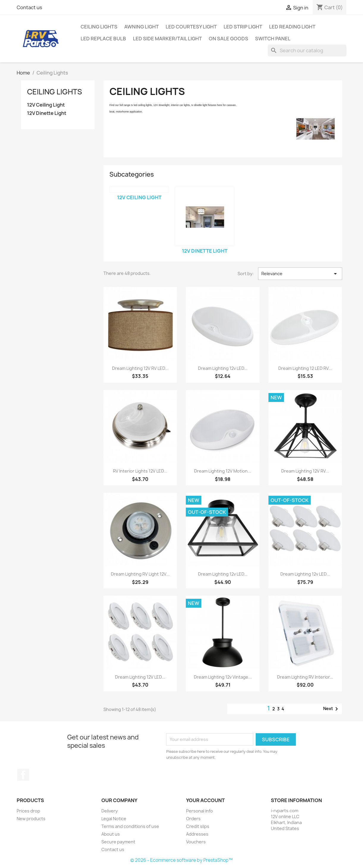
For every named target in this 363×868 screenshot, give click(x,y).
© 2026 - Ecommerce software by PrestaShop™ (181, 860)
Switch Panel (273, 39)
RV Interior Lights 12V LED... (140, 471)
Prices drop (28, 811)
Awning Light (142, 27)
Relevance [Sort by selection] (300, 274)
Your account (205, 800)
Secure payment (118, 842)
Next (332, 709)
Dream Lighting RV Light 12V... (140, 574)
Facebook (23, 775)
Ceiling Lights (99, 27)
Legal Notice (114, 819)
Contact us (29, 7)
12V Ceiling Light (46, 105)
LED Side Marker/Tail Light (167, 39)
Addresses (197, 834)
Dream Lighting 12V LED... (140, 677)
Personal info (199, 811)
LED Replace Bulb (103, 39)
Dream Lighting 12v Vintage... (223, 677)
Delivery (110, 811)
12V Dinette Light (47, 113)
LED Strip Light (243, 27)
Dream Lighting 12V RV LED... (140, 368)
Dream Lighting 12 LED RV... (305, 368)
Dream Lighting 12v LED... (223, 368)
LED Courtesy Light (191, 27)
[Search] (307, 50)
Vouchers (196, 842)
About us (111, 834)
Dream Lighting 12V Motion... (223, 471)
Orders (193, 819)
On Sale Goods (228, 39)
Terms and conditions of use (130, 826)
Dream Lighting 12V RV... (305, 471)
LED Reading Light (292, 27)
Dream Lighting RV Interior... (305, 677)
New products (31, 819)
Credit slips (198, 826)
